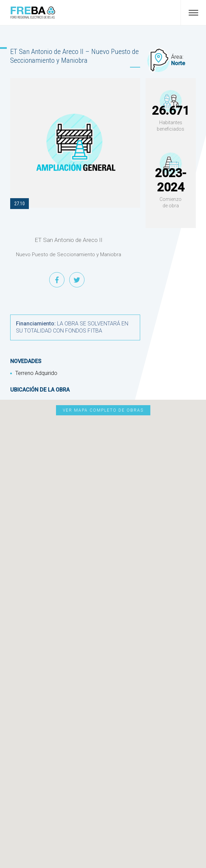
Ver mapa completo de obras (103, 410)
